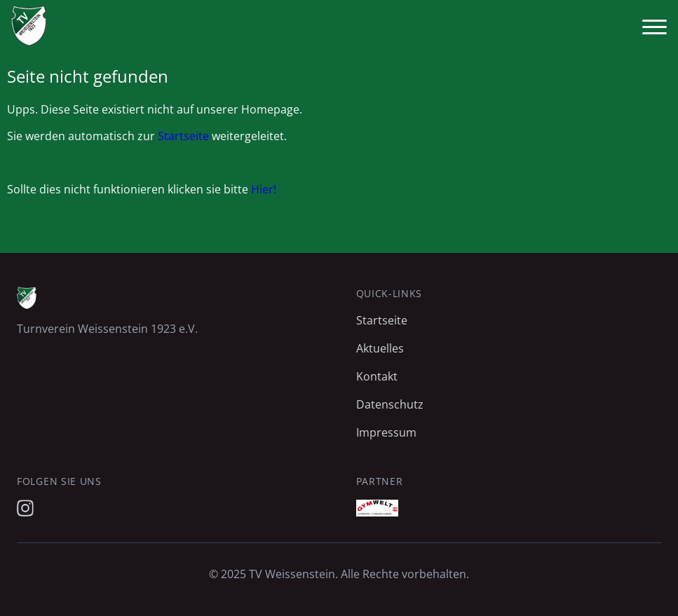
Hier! (264, 189)
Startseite (183, 136)
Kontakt (377, 376)
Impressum (386, 432)
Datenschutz (390, 404)
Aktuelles (380, 348)
